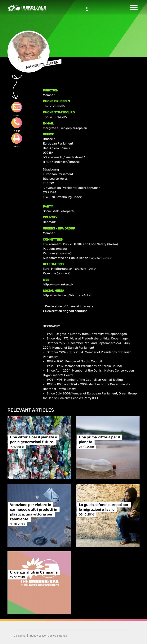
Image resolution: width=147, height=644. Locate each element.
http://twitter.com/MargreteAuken (68, 295)
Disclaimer (20, 636)
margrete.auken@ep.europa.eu (65, 128)
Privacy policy (37, 636)
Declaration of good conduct (66, 311)
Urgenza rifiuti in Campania (34, 572)
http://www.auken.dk (58, 284)
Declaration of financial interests (69, 306)
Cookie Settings (57, 636)
